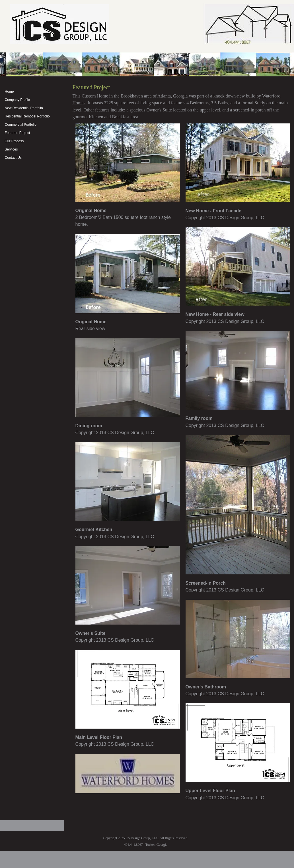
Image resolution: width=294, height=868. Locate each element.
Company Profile (18, 100)
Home (9, 92)
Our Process (14, 141)
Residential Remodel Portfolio (27, 116)
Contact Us (13, 158)
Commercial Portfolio (21, 125)
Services (11, 149)
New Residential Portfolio (24, 108)
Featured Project (18, 133)
